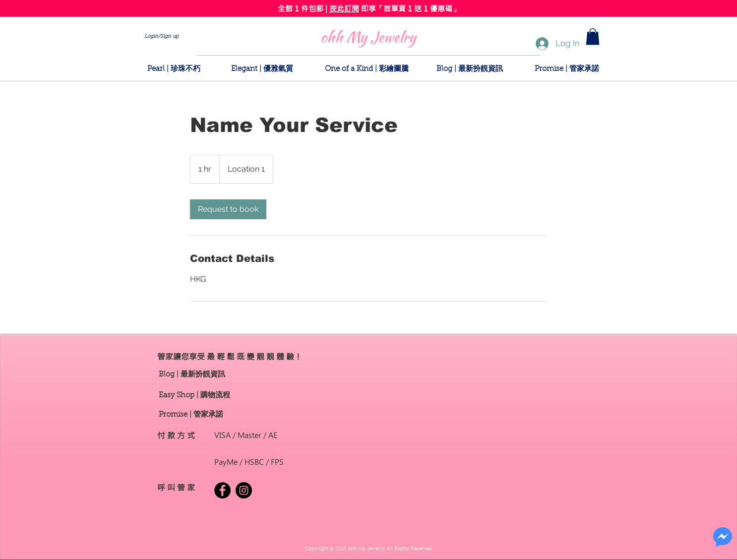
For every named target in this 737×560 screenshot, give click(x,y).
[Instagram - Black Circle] (244, 490)
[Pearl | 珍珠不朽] (174, 69)
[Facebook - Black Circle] (222, 490)
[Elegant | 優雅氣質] (262, 69)
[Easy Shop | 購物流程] (194, 395)
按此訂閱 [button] (344, 8)
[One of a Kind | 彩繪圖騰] (367, 69)
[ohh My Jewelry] (368, 37)
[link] (228, 209)
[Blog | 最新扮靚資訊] (470, 69)
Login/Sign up (161, 37)
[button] (593, 36)
